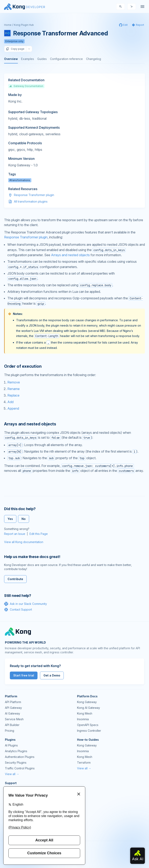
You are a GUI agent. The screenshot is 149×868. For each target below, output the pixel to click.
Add (10, 402)
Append (13, 408)
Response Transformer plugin (34, 195)
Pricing (10, 731)
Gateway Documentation (26, 86)
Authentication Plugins (20, 757)
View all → (12, 774)
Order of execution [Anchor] (23, 366)
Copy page (15, 49)
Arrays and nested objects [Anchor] (30, 424)
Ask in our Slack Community (26, 604)
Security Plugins (16, 763)
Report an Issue (15, 534)
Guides (42, 59)
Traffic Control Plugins (20, 768)
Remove (14, 382)
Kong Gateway (87, 702)
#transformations (20, 180)
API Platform (13, 702)
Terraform (84, 763)
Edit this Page (39, 534)
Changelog (94, 59)
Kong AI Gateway (89, 708)
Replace (13, 395)
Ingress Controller (89, 731)
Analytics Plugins (16, 751)
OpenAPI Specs (88, 725)
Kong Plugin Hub (24, 25)
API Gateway (13, 708)
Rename (14, 389)
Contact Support (18, 610)
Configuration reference (66, 59)
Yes (10, 519)
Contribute (15, 579)
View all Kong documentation (24, 542)
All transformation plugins (31, 201)
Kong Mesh (85, 713)
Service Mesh (14, 719)
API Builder (12, 725)
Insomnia (83, 719)
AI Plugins (11, 745)
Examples (28, 59)
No (24, 519)
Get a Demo (52, 675)
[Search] (121, 7)
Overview (11, 59)
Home (8, 25)
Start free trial (24, 675)
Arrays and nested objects (70, 255)
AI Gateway (13, 713)
